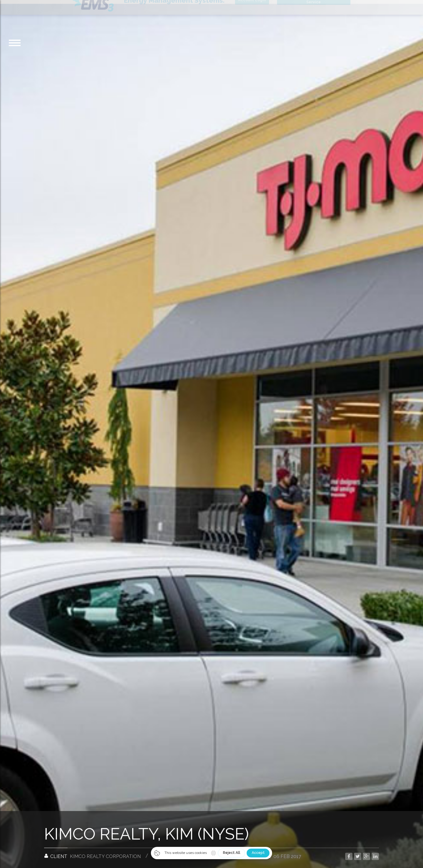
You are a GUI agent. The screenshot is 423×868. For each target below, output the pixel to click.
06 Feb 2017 (287, 853)
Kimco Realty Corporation (105, 853)
